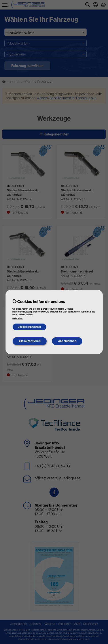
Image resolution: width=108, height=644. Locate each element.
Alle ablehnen (67, 341)
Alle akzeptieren (30, 341)
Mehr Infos (17, 319)
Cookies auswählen (29, 327)
